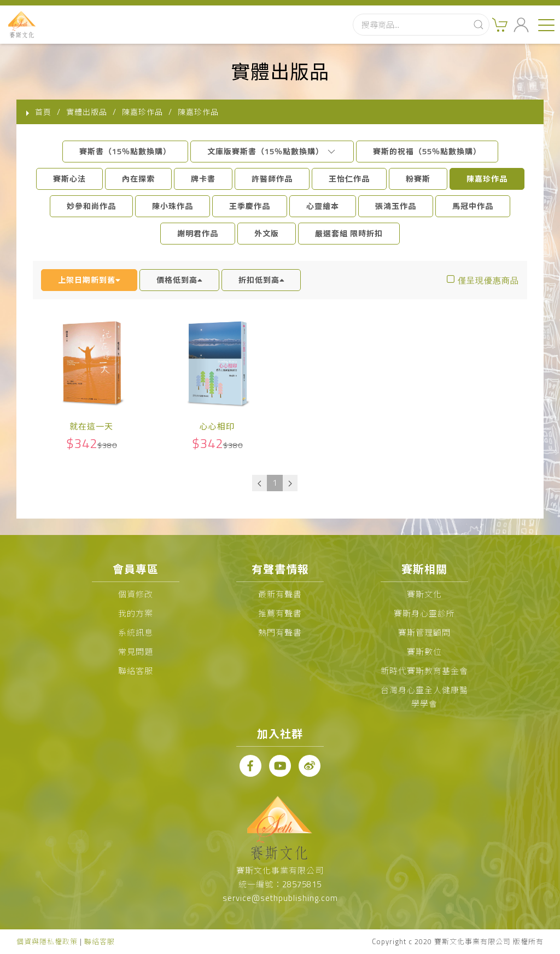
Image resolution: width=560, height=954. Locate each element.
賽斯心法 (69, 179)
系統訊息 (136, 633)
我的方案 (136, 613)
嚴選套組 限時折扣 (349, 233)
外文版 (267, 233)
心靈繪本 (323, 206)
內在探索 (138, 179)
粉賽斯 (418, 179)
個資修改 (136, 594)
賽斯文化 (424, 594)
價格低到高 (179, 280)
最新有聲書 (280, 594)
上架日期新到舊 (89, 280)
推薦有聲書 (280, 613)
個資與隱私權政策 (47, 941)
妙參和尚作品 (91, 206)
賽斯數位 (424, 652)
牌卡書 (203, 179)
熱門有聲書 (280, 633)
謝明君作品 (198, 233)
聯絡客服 (136, 671)
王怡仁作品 (349, 179)
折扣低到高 (261, 280)
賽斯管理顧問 (424, 633)
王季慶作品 (250, 206)
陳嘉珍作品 (487, 179)
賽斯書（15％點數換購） (125, 151)
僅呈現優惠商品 (488, 280)
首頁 (43, 112)
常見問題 (136, 652)
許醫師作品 (272, 179)
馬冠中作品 (473, 206)
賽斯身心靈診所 (424, 613)
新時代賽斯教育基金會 (424, 671)
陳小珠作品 (173, 206)
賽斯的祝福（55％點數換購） (427, 151)
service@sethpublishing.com (280, 898)
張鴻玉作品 (396, 206)
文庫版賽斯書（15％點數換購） (272, 151)
